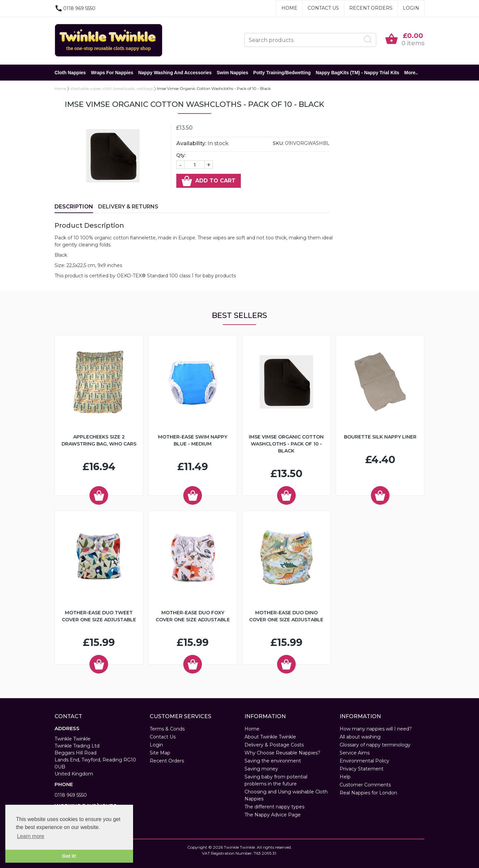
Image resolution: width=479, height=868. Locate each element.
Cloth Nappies (70, 73)
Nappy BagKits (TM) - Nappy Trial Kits (357, 73)
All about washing (360, 737)
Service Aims (355, 753)
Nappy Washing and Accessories (175, 73)
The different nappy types (274, 807)
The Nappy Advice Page (273, 815)
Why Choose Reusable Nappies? (282, 753)
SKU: (278, 143)
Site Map (160, 753)
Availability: (191, 143)
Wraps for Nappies (112, 73)
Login (411, 8)
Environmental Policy (364, 761)
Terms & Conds (167, 729)
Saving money (261, 769)
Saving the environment (273, 761)
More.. (411, 73)
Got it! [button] (69, 856)
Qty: (181, 155)
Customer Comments (365, 785)
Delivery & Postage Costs (274, 745)
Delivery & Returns (128, 207)
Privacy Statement (362, 769)
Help (345, 777)
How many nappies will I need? (376, 729)
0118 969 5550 (71, 795)
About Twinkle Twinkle (270, 737)
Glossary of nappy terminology (375, 745)
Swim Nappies (232, 73)
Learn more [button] (31, 836)
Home (289, 8)
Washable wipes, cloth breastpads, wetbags (112, 88)
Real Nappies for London (368, 793)
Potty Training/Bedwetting (282, 73)
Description (74, 207)
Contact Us (323, 8)
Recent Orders (371, 8)
